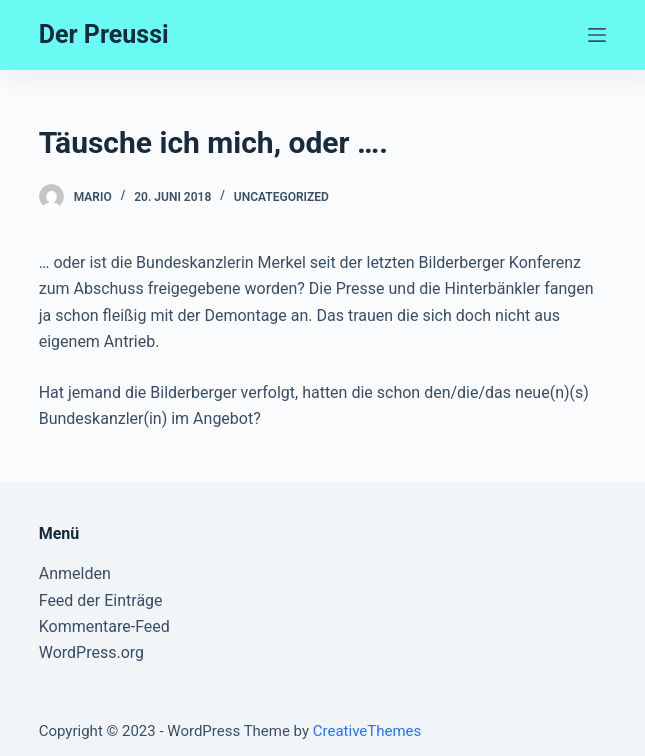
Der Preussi (104, 34)
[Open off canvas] (597, 35)
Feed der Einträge (101, 600)
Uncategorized (281, 197)
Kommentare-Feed (104, 626)
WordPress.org (91, 652)
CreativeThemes (367, 731)
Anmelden (75, 573)
